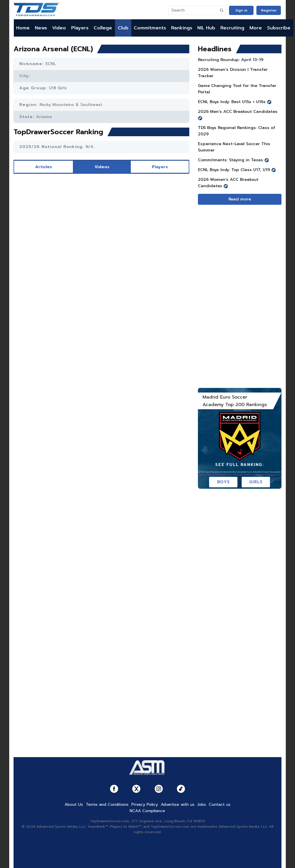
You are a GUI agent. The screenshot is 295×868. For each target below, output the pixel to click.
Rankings (182, 28)
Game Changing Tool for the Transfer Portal (237, 89)
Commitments (150, 28)
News (41, 28)
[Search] (193, 10)
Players (80, 28)
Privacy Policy (145, 804)
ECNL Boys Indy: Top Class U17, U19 (234, 170)
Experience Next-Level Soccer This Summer (234, 147)
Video (59, 28)
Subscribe (279, 28)
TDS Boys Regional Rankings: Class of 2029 (237, 131)
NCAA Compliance (147, 811)
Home (23, 28)
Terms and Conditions (107, 804)
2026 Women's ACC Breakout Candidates (228, 183)
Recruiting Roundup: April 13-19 (231, 60)
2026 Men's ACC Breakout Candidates (238, 112)
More (256, 28)
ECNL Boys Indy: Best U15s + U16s (232, 102)
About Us (74, 804)
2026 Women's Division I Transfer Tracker (233, 73)
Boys (223, 482)
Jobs (202, 804)
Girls (256, 482)
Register (269, 10)
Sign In (241, 10)
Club (123, 28)
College (103, 28)
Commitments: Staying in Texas (230, 160)
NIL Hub (206, 28)
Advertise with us (178, 804)
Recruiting (232, 28)
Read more (240, 199)
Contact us (220, 804)
